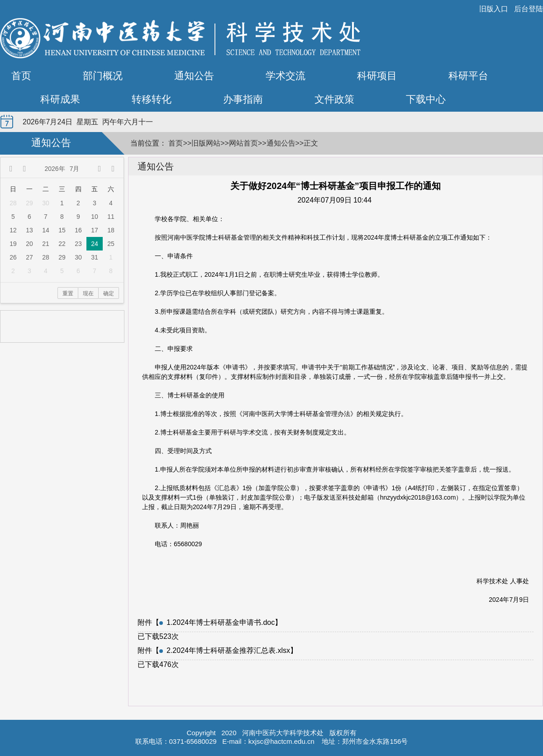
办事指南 (243, 99)
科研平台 (468, 76)
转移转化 (152, 99)
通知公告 (194, 76)
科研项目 (377, 76)
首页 (21, 76)
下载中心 (426, 99)
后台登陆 (529, 9)
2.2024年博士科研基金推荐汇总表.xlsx (228, 650)
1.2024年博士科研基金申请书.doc (221, 622)
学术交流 (286, 76)
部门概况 (103, 76)
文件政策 (334, 99)
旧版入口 (494, 9)
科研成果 (60, 99)
